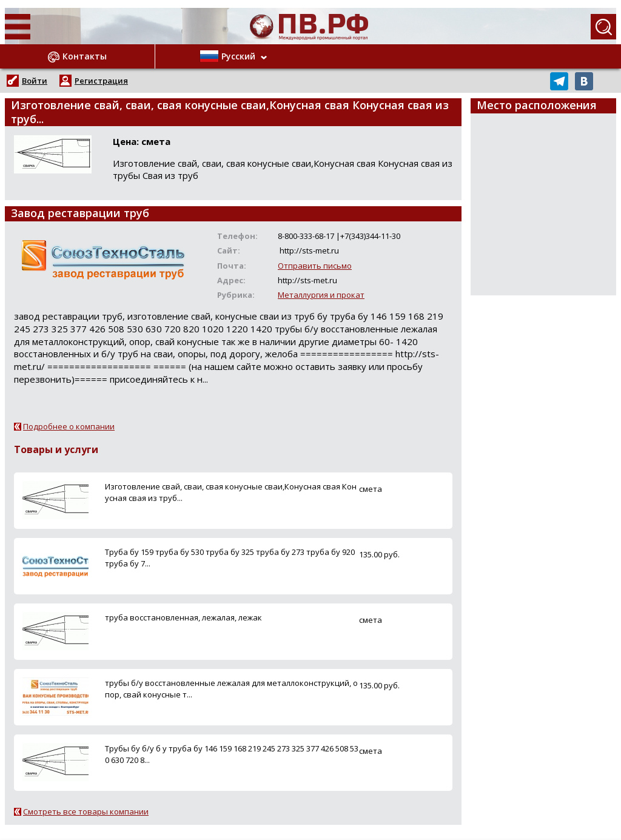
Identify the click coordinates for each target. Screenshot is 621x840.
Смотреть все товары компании (86, 811)
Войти (35, 81)
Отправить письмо (315, 266)
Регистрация (101, 81)
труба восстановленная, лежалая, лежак (183, 617)
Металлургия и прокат (321, 295)
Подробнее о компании (69, 426)
